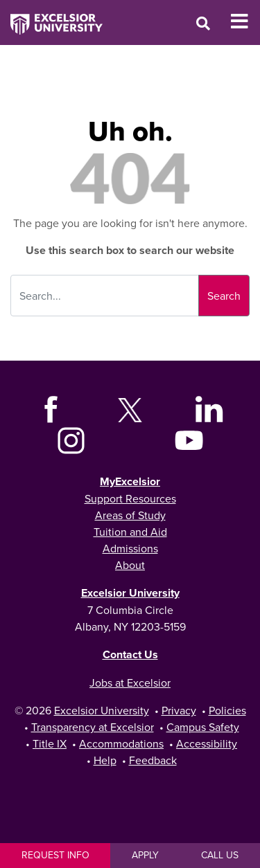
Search (224, 296)
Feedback (153, 760)
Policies (227, 710)
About (130, 565)
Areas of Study (130, 515)
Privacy (179, 710)
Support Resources (130, 498)
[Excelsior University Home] (51, 17)
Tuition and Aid (130, 532)
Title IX (50, 743)
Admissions (130, 548)
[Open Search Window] (203, 23)
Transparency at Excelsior (93, 727)
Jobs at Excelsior (130, 682)
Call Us (220, 855)
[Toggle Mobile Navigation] (245, 21)
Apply (145, 855)
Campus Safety (203, 727)
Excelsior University (130, 593)
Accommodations (121, 743)
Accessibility (207, 743)
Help (105, 760)
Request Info (55, 855)
